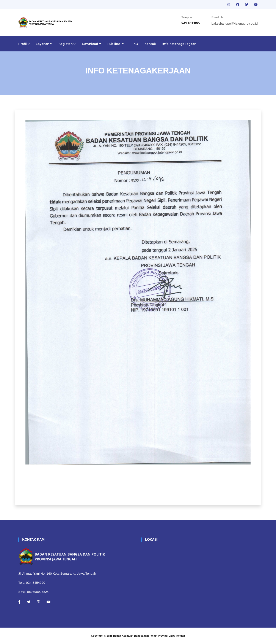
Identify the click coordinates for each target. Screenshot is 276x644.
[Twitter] (29, 602)
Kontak (150, 44)
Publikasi (116, 44)
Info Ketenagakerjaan (179, 44)
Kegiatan (67, 44)
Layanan (44, 44)
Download (91, 44)
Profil (24, 44)
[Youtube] (49, 602)
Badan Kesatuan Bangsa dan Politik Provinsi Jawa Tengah (149, 636)
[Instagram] (38, 602)
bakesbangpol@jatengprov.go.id (235, 23)
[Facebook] (19, 602)
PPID (134, 44)
